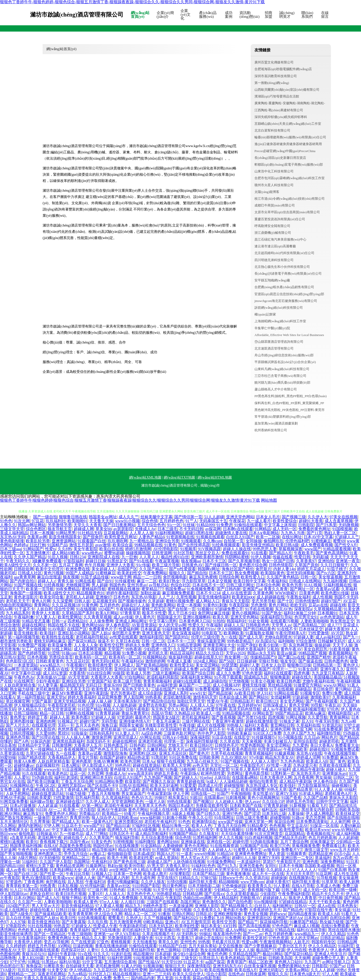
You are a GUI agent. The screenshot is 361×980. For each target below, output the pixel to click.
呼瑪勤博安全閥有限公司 (272, 226)
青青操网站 (339, 717)
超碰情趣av (24, 765)
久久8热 (65, 549)
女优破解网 (281, 697)
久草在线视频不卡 (158, 934)
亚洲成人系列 (176, 693)
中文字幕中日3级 (26, 673)
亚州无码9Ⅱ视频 (300, 573)
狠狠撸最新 (280, 677)
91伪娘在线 (98, 769)
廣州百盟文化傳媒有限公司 (274, 62)
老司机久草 (158, 653)
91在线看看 (69, 805)
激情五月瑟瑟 (81, 545)
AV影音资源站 (144, 625)
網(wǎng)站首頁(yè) (140, 15)
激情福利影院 (151, 637)
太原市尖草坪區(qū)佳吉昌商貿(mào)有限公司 (287, 212)
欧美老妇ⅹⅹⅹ (243, 597)
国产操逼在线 (310, 661)
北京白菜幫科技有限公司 (272, 130)
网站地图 (269, 500)
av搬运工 (98, 854)
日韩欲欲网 (24, 569)
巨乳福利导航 (87, 797)
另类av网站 (178, 705)
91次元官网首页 (269, 834)
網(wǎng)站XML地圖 (145, 477)
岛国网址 (82, 862)
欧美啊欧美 (234, 633)
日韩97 (166, 669)
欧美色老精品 (233, 958)
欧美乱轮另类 (38, 541)
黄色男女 (18, 717)
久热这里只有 (305, 765)
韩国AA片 (166, 854)
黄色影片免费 (235, 910)
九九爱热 (300, 745)
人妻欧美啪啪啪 (314, 621)
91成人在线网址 (14, 910)
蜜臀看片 (116, 918)
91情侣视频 (177, 882)
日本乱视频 (68, 886)
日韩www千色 (231, 878)
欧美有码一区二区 (91, 657)
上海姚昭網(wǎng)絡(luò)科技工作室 (280, 321)
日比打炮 (38, 545)
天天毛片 (166, 830)
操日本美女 (211, 926)
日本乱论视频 (90, 653)
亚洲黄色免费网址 (251, 854)
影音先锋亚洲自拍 (44, 922)
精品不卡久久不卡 (328, 894)
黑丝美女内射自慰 (317, 809)
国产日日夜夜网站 (119, 525)
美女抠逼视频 (330, 577)
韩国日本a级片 (181, 805)
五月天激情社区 (14, 822)
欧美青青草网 (80, 914)
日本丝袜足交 (311, 629)
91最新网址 (96, 866)
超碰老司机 (329, 741)
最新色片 (143, 717)
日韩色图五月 (116, 745)
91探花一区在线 (324, 826)
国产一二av (253, 934)
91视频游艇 (153, 966)
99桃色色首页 (155, 906)
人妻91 (93, 950)
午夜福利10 (102, 862)
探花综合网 (284, 822)
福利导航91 (289, 809)
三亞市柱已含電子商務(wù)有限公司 (280, 376)
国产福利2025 (186, 918)
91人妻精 (282, 886)
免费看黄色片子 (103, 629)
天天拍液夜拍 (144, 942)
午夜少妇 (235, 729)
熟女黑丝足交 (342, 621)
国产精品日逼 (118, 826)
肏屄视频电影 (175, 577)
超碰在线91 (319, 749)
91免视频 (185, 689)
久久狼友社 (209, 834)
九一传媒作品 (71, 834)
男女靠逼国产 (133, 793)
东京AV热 (284, 609)
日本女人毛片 (268, 517)
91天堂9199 (171, 962)
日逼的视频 (83, 946)
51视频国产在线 (254, 846)
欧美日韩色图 (289, 681)
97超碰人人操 (103, 717)
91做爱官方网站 (308, 685)
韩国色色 (117, 585)
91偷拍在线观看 (248, 525)
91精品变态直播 (36, 621)
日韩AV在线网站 (134, 785)
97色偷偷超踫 (234, 886)
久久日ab (312, 737)
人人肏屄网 (340, 822)
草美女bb (104, 529)
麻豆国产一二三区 (195, 685)
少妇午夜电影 (48, 681)
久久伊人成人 (98, 801)
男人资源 (277, 854)
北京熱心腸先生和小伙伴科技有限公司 (282, 267)
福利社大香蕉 (256, 725)
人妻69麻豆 (350, 826)
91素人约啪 (131, 966)
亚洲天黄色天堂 (156, 633)
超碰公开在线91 (209, 938)
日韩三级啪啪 (26, 713)
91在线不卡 (287, 629)
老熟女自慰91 (42, 894)
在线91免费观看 (335, 926)
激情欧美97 (320, 697)
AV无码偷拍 (49, 858)
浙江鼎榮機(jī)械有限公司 (273, 233)
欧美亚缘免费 (60, 645)
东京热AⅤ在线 (309, 753)
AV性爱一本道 (279, 765)
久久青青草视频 (98, 617)
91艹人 (192, 521)
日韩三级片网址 (240, 585)
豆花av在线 (318, 605)
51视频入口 (102, 874)
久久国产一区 (30, 902)
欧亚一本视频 (189, 605)
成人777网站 (97, 834)
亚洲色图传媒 (22, 721)
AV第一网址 (92, 805)
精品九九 (133, 906)
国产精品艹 (248, 922)
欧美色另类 (292, 585)
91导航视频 (327, 878)
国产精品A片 (281, 553)
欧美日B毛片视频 (71, 894)
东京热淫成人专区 (262, 785)
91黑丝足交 (117, 561)
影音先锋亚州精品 (258, 545)
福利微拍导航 (329, 733)
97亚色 (103, 942)
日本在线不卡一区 (208, 585)
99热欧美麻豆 (239, 733)
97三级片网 (98, 890)
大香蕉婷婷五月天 (265, 910)
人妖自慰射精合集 (20, 685)
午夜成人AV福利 (276, 769)
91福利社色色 (203, 866)
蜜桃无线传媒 (254, 685)
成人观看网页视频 (90, 649)
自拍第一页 (234, 541)
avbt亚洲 (207, 669)
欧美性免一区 (96, 898)
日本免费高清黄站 (312, 822)
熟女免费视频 (247, 573)
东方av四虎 (343, 858)
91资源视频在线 (180, 537)
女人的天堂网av (304, 938)
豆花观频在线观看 (43, 950)
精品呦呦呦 (229, 882)
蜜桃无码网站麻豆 (50, 641)
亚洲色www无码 (235, 689)
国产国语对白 (177, 637)
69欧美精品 (153, 922)
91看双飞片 (317, 805)
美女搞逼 (342, 910)
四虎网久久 (117, 830)
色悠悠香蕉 (68, 729)
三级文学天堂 (12, 529)
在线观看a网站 (245, 777)
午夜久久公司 (200, 818)
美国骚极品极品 (328, 677)
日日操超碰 (247, 661)
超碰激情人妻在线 (231, 533)
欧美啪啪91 (77, 521)
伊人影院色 (46, 729)
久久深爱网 (62, 601)
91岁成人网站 (311, 793)
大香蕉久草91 (177, 866)
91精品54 (225, 854)
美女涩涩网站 (208, 665)
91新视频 (298, 805)
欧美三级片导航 (166, 565)
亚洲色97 (60, 818)
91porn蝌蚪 (89, 729)
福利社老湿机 (66, 777)
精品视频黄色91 (91, 593)
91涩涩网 (190, 930)
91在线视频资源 (224, 846)
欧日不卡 (217, 729)
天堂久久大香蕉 (87, 525)
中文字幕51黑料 (163, 621)
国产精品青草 (301, 789)
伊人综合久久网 (108, 914)
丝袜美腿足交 (322, 842)
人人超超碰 (348, 838)
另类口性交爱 (194, 850)
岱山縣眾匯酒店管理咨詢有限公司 (279, 342)
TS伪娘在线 (42, 777)
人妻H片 (96, 894)
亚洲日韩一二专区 (297, 858)
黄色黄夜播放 (238, 874)
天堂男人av (281, 625)
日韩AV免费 (130, 749)
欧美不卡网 (117, 858)
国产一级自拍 (45, 517)
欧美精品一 (112, 813)
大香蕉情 (77, 673)
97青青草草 (130, 613)
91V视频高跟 (210, 549)
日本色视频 (37, 657)
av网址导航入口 (336, 962)
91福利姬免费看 (176, 629)
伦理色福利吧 (297, 541)
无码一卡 (66, 725)
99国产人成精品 (80, 573)
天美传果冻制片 (127, 701)
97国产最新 (42, 701)
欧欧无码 (298, 605)
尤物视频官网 (78, 585)
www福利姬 (150, 818)
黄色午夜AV (291, 649)
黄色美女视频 (256, 914)
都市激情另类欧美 (16, 641)
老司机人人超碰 (80, 597)
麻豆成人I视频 (306, 926)
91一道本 (185, 854)
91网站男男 (66, 533)
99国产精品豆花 (289, 713)
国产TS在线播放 (106, 930)
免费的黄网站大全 (294, 966)
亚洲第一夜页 (348, 561)
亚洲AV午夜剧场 (112, 809)
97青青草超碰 (276, 805)
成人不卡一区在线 (268, 874)
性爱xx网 (250, 942)
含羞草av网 (37, 537)
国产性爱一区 (52, 874)
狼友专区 (288, 661)
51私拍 (273, 649)
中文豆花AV (298, 826)
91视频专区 (310, 693)
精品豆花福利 (182, 653)
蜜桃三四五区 (154, 609)
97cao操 (129, 729)
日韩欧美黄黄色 (50, 661)
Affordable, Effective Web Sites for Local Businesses (289, 335)
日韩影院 (306, 525)
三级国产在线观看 (162, 902)
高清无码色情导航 (245, 709)
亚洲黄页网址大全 (219, 645)
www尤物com (252, 882)
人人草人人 (149, 557)
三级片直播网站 (166, 673)
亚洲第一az (104, 934)
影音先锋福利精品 (77, 906)
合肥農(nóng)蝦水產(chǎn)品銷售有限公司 (284, 287)
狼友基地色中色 (227, 934)
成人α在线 (326, 906)
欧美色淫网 (130, 761)
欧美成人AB (317, 761)
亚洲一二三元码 (157, 974)
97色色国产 (282, 926)
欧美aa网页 (10, 669)
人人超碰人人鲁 (229, 801)
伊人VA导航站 (128, 934)
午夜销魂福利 (128, 609)
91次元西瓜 (165, 938)
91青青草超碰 (108, 713)
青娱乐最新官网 (211, 641)
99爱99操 (8, 757)
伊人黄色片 (145, 617)
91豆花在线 (222, 737)
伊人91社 (264, 693)
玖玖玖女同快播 (32, 970)
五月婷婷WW (249, 705)
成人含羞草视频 (339, 521)
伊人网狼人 (250, 809)
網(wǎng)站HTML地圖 (215, 477)
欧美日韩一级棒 (343, 890)
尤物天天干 (178, 745)
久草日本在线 (128, 641)
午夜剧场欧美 (295, 749)
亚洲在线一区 (219, 842)
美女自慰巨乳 (316, 649)
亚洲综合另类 (167, 541)
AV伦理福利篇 (92, 886)
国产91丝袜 (256, 958)
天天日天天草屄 (300, 874)
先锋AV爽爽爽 (106, 761)
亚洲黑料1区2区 (143, 753)
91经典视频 (54, 585)
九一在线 (229, 637)
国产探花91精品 (82, 641)
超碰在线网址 (34, 625)
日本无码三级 (274, 813)
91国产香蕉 (291, 797)
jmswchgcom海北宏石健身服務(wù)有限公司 (286, 301)
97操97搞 (209, 878)
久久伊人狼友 (153, 882)
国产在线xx (214, 894)
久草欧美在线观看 (335, 765)
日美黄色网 (309, 593)
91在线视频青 (127, 846)
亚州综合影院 (305, 741)
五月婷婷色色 (171, 521)
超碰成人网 (84, 529)
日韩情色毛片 (227, 745)
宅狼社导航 (268, 661)
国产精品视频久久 (237, 906)
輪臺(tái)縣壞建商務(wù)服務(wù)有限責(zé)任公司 (290, 137)
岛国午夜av (80, 842)
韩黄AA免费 (25, 761)
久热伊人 (134, 918)
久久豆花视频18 (66, 605)
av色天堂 (200, 765)
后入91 (307, 721)
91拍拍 (219, 621)
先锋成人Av (145, 529)
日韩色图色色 (336, 661)
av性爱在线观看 (123, 637)
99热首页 (62, 926)
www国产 (313, 549)
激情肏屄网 (102, 737)
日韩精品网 (193, 894)
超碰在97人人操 (135, 605)
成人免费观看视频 (317, 545)
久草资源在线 (12, 753)
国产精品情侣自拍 (159, 701)
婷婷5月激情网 (138, 549)
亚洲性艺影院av (72, 785)
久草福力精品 (151, 898)
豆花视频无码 (104, 601)
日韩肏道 (190, 950)
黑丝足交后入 (207, 553)
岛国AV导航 (162, 713)
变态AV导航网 (56, 942)
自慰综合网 (340, 918)
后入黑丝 (75, 882)
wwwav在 (52, 769)
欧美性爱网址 (70, 617)
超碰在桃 (338, 605)
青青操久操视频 (20, 809)
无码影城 (320, 557)
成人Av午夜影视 (277, 709)
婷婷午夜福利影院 (122, 593)
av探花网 (213, 529)
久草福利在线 (308, 725)
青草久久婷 (168, 942)
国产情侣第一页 (188, 517)
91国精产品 (57, 545)
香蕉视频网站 (340, 653)
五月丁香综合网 (294, 842)
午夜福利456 (132, 661)
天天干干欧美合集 (325, 902)
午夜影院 (173, 898)
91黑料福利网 (205, 838)
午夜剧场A (190, 773)
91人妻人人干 (127, 733)
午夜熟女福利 (298, 597)
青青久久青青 (276, 589)
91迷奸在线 (121, 954)
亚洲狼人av (40, 830)
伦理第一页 (174, 741)
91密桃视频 (123, 842)
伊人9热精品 (80, 970)
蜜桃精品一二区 (22, 974)
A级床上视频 (183, 813)
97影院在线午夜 (319, 910)
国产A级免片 (21, 914)
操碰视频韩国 (138, 553)
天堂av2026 (236, 653)
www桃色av (92, 553)
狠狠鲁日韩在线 (73, 517)
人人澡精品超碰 (233, 781)
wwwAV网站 (334, 685)
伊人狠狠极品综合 (30, 705)
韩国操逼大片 (169, 617)
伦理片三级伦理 (205, 637)
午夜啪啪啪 (241, 793)
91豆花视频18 (74, 769)
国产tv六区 (326, 573)
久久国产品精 (128, 789)
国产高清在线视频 (254, 926)
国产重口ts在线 (291, 657)
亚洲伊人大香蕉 (120, 565)
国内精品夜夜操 (302, 914)
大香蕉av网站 (297, 970)
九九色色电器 (292, 761)
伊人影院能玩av (14, 894)
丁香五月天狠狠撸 (104, 793)
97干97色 (18, 962)
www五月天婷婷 (345, 850)
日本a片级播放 (23, 805)
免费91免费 (332, 693)
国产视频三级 (294, 517)
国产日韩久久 (208, 813)
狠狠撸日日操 (299, 665)
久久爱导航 (318, 717)
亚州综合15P (125, 669)
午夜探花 (237, 521)
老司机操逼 (111, 729)
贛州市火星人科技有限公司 (274, 185)
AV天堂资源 (78, 677)
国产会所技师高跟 (194, 545)
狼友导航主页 (60, 529)
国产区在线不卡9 (102, 785)
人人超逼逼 (48, 805)
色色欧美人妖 (30, 930)
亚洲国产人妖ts (45, 918)
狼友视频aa (191, 561)
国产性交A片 (346, 545)
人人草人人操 (141, 533)
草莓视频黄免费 (306, 846)
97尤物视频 (239, 681)
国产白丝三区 (26, 874)
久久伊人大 (318, 517)
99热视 (204, 942)
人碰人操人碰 (100, 701)
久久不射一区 (45, 565)
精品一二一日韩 (147, 577)
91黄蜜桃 (175, 789)
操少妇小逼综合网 (189, 954)
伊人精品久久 (30, 709)
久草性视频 (186, 597)
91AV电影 (56, 629)
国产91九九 (227, 866)
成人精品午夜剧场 (308, 769)
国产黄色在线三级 (129, 862)
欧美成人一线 (208, 713)
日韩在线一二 (203, 793)
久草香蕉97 (306, 561)
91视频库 (188, 549)
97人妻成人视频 (109, 906)
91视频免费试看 (345, 749)
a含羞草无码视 (23, 838)
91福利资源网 (119, 958)
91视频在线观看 (210, 537)
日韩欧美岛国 (347, 809)
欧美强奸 (48, 633)
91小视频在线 (290, 737)
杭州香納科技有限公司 (271, 430)
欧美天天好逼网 (164, 785)
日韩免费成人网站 (261, 830)
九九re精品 (77, 974)
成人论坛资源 (55, 673)
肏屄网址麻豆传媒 (214, 613)
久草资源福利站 (194, 809)
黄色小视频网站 (246, 613)
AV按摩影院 (180, 874)
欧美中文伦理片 (50, 569)
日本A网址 (71, 765)
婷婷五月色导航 (300, 801)
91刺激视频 (236, 797)
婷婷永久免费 (137, 645)
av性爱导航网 (215, 709)
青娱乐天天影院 (236, 601)
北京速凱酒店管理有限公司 (274, 348)
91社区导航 (184, 553)
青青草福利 (80, 930)
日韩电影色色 (258, 625)
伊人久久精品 (333, 934)
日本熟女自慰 (316, 918)
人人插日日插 (132, 902)
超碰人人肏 (85, 878)
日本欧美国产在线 (246, 805)
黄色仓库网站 (196, 846)
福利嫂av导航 (42, 801)
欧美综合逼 (123, 545)
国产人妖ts (101, 633)
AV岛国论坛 (266, 641)
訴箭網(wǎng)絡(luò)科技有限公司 (279, 308)
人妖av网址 (220, 858)
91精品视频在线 (236, 713)
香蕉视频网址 (76, 749)
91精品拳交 (257, 826)
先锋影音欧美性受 (161, 725)
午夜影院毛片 (252, 765)
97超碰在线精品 (293, 902)
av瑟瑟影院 (123, 529)
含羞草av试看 (328, 589)
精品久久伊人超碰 (89, 830)
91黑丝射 (159, 757)
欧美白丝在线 (111, 549)
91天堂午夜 (163, 890)
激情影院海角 (115, 753)
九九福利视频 (335, 581)
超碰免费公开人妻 (328, 958)
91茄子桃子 (337, 569)
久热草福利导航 (150, 769)
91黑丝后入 (209, 958)
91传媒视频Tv (264, 737)
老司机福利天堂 (136, 930)
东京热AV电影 (144, 597)
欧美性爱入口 (253, 577)
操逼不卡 (106, 641)
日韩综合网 (229, 577)
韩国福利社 (237, 621)
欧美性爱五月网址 (121, 537)
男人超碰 (100, 585)
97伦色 (333, 709)
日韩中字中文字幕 (214, 749)
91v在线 (85, 954)
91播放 (164, 914)
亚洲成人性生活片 (330, 954)
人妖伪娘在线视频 (189, 862)
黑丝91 (64, 733)
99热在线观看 (179, 801)
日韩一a (59, 621)
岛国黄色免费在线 (75, 846)
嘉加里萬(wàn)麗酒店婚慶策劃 (276, 423)
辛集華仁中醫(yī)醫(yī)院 (272, 328)
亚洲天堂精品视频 (70, 701)
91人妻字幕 (48, 685)
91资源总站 (332, 725)
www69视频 (205, 854)
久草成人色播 (328, 886)
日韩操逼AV (47, 834)
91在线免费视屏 (328, 729)
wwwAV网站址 (345, 830)
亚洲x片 (172, 922)
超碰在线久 (302, 677)
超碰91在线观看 (187, 681)
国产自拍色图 (240, 902)
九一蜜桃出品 (141, 541)
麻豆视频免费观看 (178, 593)
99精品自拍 (122, 910)
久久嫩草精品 (155, 749)
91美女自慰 (308, 669)
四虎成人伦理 (210, 785)
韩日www (8, 834)
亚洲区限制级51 (76, 850)
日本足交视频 (220, 581)
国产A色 (21, 741)
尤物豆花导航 (252, 870)
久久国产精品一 (153, 569)
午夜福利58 (95, 882)
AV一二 (55, 809)
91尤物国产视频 (166, 850)
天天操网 (302, 958)
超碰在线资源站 (147, 765)
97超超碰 (300, 697)
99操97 (160, 797)
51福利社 (30, 862)
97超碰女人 (81, 926)
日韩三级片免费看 (252, 818)
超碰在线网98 (124, 741)
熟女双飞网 (302, 729)
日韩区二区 (343, 777)
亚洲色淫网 (280, 729)
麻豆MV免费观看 (67, 693)
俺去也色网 (217, 954)
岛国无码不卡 (98, 741)
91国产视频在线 (28, 585)
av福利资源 (167, 685)
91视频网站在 (155, 657)
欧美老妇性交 (129, 573)
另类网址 (235, 773)
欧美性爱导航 (291, 830)
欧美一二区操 (268, 537)
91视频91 (205, 609)
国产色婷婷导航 (32, 653)
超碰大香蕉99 (337, 629)
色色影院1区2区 (20, 661)
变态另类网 (315, 818)
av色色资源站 (332, 617)
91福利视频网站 (169, 533)
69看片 (130, 813)
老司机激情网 (108, 966)
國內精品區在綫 (147, 910)
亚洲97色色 (232, 813)
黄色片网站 (279, 605)
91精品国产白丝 (173, 946)
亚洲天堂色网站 (240, 517)
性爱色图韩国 (252, 745)
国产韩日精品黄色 (259, 629)
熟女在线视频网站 (216, 950)
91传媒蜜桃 (125, 581)
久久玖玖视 (98, 922)
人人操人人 (115, 894)
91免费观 (330, 757)
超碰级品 (303, 689)
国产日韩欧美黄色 (139, 685)
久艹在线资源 (83, 942)
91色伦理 (86, 705)
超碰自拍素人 (42, 910)
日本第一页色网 (127, 874)
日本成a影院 (144, 854)
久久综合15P (273, 801)
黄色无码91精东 (106, 661)
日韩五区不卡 (121, 834)
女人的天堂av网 (172, 625)
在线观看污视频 (284, 621)
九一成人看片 (259, 521)
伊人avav (252, 801)
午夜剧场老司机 (133, 926)
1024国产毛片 (18, 906)
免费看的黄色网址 (314, 529)
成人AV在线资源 (237, 593)
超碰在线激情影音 (262, 721)
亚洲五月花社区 (173, 753)
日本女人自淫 (273, 665)
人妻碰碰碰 (172, 846)
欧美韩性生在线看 (58, 637)
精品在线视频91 (127, 974)
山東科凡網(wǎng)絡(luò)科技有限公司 (282, 369)
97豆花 (38, 521)
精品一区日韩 (52, 713)
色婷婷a (21, 545)
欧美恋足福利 (195, 729)
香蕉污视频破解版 (123, 882)
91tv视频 (103, 705)
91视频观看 (191, 541)
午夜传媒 (187, 725)
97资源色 (14, 882)
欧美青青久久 (260, 886)
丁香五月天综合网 (77, 781)
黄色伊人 (351, 665)
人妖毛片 (302, 942)
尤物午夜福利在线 (318, 681)
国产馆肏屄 (93, 537)
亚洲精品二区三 (76, 858)
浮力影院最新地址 (314, 785)
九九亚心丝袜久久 (203, 761)
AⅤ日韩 (230, 926)
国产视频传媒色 (132, 601)
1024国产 (106, 609)
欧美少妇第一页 (273, 645)
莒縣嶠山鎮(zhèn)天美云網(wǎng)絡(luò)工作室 (288, 124)
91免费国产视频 (32, 645)
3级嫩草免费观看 (47, 561)
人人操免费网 (101, 621)
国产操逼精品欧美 (51, 914)
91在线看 (259, 553)
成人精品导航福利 (151, 834)
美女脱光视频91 (230, 830)
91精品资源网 (189, 645)
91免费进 (224, 525)
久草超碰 (156, 601)
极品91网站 (273, 954)
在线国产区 (127, 569)
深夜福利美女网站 (196, 677)
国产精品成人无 (66, 822)
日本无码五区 (161, 926)
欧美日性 (68, 918)
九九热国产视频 (158, 777)
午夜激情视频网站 (276, 942)
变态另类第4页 (123, 693)
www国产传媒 (230, 822)
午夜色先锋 (28, 850)
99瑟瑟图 (230, 665)
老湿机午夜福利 (118, 805)
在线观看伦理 (44, 725)
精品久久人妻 (94, 938)
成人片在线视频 (211, 725)
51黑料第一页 (283, 773)
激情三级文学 (316, 850)
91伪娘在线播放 (264, 842)
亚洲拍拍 (326, 561)
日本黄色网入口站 (195, 621)
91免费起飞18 (212, 918)
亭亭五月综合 (76, 854)
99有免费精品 (68, 589)
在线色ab (236, 974)
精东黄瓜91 (178, 797)
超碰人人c (47, 581)
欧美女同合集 (52, 597)
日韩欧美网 (209, 757)
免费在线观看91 (235, 553)
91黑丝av (50, 962)
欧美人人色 (202, 826)
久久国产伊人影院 (56, 862)
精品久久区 (114, 709)
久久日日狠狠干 (334, 565)
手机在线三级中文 (34, 693)
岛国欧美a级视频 (320, 866)
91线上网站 (62, 649)
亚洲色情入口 (163, 645)
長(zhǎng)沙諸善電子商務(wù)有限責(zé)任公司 (288, 274)
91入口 (16, 890)
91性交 (208, 830)
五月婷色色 (110, 605)
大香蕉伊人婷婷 (28, 942)
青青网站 (42, 605)
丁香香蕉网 (34, 882)
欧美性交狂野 (112, 645)
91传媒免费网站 (221, 862)
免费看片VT (292, 850)
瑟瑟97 (269, 862)
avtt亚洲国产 (120, 870)
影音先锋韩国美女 (65, 537)
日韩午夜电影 (137, 709)
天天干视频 (56, 958)
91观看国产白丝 (92, 541)
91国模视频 (342, 529)
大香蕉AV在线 (56, 669)
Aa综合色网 (151, 733)
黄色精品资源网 (70, 866)
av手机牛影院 (211, 930)
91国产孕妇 (247, 645)
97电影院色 (16, 926)
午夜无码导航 (327, 721)
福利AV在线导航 (311, 930)
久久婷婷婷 (16, 946)
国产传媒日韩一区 (221, 565)
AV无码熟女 (187, 934)
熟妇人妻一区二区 (340, 533)
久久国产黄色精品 (283, 577)
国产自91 (105, 581)
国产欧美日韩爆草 (43, 781)
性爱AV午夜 (218, 701)
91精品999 (206, 525)
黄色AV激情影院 (36, 878)
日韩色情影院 (281, 565)
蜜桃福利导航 (94, 589)
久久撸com (213, 541)
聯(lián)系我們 (307, 15)
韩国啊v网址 (209, 569)
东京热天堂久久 (135, 689)
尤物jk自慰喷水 (278, 637)
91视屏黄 (204, 890)
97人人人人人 (304, 870)
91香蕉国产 (260, 669)
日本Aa (149, 761)
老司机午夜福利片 (160, 822)
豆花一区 (78, 773)
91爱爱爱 (188, 785)
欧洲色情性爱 (213, 773)
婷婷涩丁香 (38, 717)
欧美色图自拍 (244, 749)
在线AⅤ (51, 846)
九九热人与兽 (293, 533)
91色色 (6, 521)
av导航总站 (159, 585)
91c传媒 (143, 565)
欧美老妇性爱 (141, 858)
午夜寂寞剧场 (159, 793)
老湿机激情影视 (177, 697)
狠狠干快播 (148, 669)
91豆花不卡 (72, 826)
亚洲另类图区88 (128, 822)
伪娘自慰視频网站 (16, 605)
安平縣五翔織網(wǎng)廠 (272, 280)
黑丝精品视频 (280, 685)
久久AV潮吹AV (234, 757)
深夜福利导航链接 (202, 741)
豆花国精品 (295, 834)
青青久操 (65, 581)
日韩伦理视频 (22, 733)
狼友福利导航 (127, 838)
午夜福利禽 (24, 617)
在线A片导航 (303, 886)
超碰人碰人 (336, 769)
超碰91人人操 (244, 858)
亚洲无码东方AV (228, 966)
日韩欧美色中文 (177, 870)
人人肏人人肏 (86, 645)
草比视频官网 (18, 701)
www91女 (198, 693)
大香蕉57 (185, 938)
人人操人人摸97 (264, 761)
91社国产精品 (90, 709)
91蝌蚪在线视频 (80, 713)
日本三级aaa (11, 549)
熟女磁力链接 (22, 689)
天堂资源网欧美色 (127, 801)
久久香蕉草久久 (207, 910)
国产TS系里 (326, 525)
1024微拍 (259, 689)
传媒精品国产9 (263, 657)
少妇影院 (268, 894)
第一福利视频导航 (24, 637)
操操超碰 (322, 645)
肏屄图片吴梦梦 (126, 633)
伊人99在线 (297, 950)
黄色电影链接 (12, 541)
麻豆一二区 (147, 581)
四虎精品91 (77, 621)
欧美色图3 (80, 717)
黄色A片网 (41, 601)
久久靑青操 (40, 822)
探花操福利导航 (274, 922)
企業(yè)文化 (185, 15)
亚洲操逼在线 (193, 842)
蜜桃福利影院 (340, 713)
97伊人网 (52, 826)
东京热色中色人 (141, 894)
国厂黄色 (338, 761)
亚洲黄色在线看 (199, 789)
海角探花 (34, 966)
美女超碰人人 (104, 569)
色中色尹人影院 (211, 733)
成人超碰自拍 (215, 681)
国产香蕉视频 (224, 717)
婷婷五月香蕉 (166, 773)
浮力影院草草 (194, 581)
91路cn (298, 818)
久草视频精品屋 (328, 609)
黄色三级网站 (168, 950)
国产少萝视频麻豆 (260, 946)
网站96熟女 (235, 918)
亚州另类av (137, 585)
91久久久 (102, 954)
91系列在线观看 (38, 890)
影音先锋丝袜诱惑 (16, 934)
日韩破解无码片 (332, 641)
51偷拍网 (187, 769)
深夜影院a (303, 609)
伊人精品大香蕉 (147, 870)
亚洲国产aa (252, 589)
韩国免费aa (175, 589)
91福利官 (346, 946)
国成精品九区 (256, 677)
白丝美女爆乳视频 (260, 966)
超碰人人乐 (234, 625)
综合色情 (150, 521)
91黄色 (170, 545)
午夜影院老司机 (62, 705)
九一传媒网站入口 (46, 749)
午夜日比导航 (78, 874)
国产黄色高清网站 (332, 553)
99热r (341, 970)
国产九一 (351, 637)
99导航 (317, 705)
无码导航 (109, 721)
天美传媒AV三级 (51, 677)
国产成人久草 (251, 637)
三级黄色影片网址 (179, 733)
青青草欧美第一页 (22, 886)
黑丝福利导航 (143, 950)
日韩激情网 (62, 745)
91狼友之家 (290, 721)
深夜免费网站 (332, 862)
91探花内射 (41, 741)
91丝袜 (189, 525)
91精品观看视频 (337, 549)
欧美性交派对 (255, 938)
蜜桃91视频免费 (180, 601)
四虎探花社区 (73, 950)
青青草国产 (237, 962)
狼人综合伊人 (104, 818)
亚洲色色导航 (18, 737)
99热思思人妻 (265, 549)
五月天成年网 (143, 878)
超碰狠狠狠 (234, 785)
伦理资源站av (270, 749)
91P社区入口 (100, 974)
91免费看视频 (207, 689)
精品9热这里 (138, 757)
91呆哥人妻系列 (245, 769)
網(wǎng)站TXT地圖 (179, 477)
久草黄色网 (263, 593)
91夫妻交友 (57, 970)
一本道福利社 (249, 862)
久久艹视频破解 (158, 918)
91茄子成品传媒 (95, 577)
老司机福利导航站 (92, 637)
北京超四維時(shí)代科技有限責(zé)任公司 (284, 253)
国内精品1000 (12, 866)
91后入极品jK (188, 830)
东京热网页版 (301, 645)
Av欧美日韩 (244, 693)
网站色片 (329, 737)
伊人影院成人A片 (98, 765)
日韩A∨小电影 (175, 737)
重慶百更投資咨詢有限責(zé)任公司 (280, 219)
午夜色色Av (24, 677)
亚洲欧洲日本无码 (96, 777)
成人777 (334, 625)
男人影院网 (133, 697)
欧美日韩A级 (287, 545)
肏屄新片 (263, 569)
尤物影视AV (250, 898)
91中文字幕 (92, 962)
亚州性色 (188, 942)
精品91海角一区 (176, 826)
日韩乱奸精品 (332, 938)
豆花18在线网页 (224, 809)
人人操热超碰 (124, 705)
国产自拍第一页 (182, 609)
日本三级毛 (167, 529)
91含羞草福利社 (32, 938)
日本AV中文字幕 (318, 537)
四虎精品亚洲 (320, 854)
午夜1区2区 (46, 785)
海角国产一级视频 (26, 593)
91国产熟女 (272, 613)
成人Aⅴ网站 (236, 930)
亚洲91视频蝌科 (197, 617)
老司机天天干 (18, 601)
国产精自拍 (197, 573)
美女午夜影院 (85, 549)
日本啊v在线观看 (238, 529)
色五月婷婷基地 (322, 838)
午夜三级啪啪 (80, 934)
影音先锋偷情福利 (214, 597)
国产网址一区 (302, 589)
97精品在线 (285, 930)
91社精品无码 (90, 533)
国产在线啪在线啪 (343, 818)
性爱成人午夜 (105, 926)
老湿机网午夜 (50, 838)
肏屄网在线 (56, 882)
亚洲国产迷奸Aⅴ (288, 918)
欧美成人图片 (155, 874)
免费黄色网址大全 (64, 938)
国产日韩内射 (229, 589)
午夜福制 (214, 625)
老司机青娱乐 (153, 789)
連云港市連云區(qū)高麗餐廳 (275, 246)
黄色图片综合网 (253, 565)
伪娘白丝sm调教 (197, 898)
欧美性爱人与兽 (106, 689)
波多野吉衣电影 (152, 705)
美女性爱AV (263, 793)
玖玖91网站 (31, 669)
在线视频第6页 (302, 878)
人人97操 (18, 922)
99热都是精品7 (240, 641)
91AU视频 (313, 585)
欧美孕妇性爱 (187, 926)
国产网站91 (259, 697)
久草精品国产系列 (78, 613)
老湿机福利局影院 (162, 677)
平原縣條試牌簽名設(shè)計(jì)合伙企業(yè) (285, 362)
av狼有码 (271, 850)
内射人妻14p (284, 569)
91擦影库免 (54, 966)
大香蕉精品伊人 (62, 757)
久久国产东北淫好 (189, 649)
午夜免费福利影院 (294, 894)
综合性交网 (64, 609)
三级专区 (189, 958)
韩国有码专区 (323, 942)
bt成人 (212, 781)
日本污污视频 (139, 890)
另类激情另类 (60, 525)
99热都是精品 (169, 894)
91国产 (223, 793)
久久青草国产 (101, 838)
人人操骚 (76, 958)
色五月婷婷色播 (279, 934)
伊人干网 (181, 793)
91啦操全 (79, 733)
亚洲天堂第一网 (258, 822)
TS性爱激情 (319, 633)
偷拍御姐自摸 (119, 854)
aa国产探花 (215, 962)
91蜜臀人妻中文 (248, 850)
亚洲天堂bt (56, 697)
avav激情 (103, 545)
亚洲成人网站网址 (131, 621)
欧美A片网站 (107, 613)
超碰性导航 (96, 958)
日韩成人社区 (30, 573)
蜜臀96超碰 (114, 553)
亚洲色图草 (81, 761)
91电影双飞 (212, 633)
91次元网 (22, 521)
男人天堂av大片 (194, 858)
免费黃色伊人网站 (61, 813)
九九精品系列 (18, 613)
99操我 (119, 673)
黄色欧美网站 (163, 605)
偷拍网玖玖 (274, 541)
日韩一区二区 (153, 641)
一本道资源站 (26, 665)
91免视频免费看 (201, 589)
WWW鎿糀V (286, 593)
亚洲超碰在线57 (70, 801)
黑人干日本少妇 (182, 613)
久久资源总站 (257, 878)
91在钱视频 (86, 609)
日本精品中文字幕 (34, 745)
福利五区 (269, 809)
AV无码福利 (170, 729)
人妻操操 (296, 813)
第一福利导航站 (31, 697)
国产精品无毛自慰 (290, 838)
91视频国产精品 (183, 834)
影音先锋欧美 (26, 633)
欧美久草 (221, 617)
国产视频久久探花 (159, 781)
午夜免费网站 (155, 573)
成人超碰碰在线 (270, 597)
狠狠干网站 (72, 898)
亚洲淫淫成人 (125, 737)
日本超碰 (163, 954)
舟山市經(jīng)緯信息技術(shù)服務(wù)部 (284, 355)
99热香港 (133, 649)
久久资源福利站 (116, 797)
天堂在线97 (167, 878)
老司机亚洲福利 (196, 717)
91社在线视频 (40, 926)
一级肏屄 (42, 818)
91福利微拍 (145, 842)
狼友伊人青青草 (303, 898)
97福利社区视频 (146, 826)
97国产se (337, 966)
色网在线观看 (56, 930)
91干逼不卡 (25, 609)
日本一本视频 (42, 533)
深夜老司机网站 (52, 974)
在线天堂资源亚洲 (60, 709)
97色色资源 (252, 673)
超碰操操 (279, 878)
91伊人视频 (261, 557)
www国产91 (94, 826)
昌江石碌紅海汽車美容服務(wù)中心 (280, 239)
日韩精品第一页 (327, 665)
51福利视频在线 (337, 585)
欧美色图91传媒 (335, 593)
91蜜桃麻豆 (321, 541)
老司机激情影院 (50, 689)
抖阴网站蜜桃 (237, 557)
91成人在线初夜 (164, 809)
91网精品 (263, 529)
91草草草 (330, 882)
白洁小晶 (342, 854)
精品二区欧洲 (260, 962)
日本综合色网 (268, 585)
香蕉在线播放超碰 (111, 946)
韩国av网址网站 (32, 525)
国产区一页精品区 (50, 934)
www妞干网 (121, 577)
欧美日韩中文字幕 (249, 581)
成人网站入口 (208, 601)
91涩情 (54, 653)
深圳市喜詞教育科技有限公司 (276, 76)
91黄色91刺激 (215, 605)
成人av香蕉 (16, 870)
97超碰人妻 (304, 637)
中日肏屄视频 (330, 898)
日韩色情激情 (307, 601)
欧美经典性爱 (100, 665)
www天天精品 (261, 930)
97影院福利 (74, 561)
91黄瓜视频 (38, 870)
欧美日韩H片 (201, 745)
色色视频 (277, 826)
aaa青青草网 (24, 577)
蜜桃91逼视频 (12, 842)
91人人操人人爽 (76, 737)
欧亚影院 (133, 781)
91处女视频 (258, 621)
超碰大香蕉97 (278, 882)
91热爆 (171, 769)
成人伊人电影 (95, 870)
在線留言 (325, 15)
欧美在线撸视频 (218, 970)
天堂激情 (78, 669)
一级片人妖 (155, 801)
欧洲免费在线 (78, 569)
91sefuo (206, 777)
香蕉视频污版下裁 (263, 890)
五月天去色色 (87, 725)
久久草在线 (230, 741)
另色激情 (259, 605)
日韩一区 (308, 577)
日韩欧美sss (128, 818)
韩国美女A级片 (166, 717)
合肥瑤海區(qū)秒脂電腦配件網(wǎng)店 (283, 69)
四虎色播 (302, 673)
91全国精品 (151, 846)
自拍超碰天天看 (80, 966)
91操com (69, 653)
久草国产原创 (307, 565)
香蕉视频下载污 (54, 842)
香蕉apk (98, 858)
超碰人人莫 (60, 717)
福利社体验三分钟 (300, 613)
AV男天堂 (155, 866)
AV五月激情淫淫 (196, 922)
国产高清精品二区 (309, 625)
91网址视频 (296, 717)
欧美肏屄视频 (167, 958)
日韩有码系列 (101, 733)
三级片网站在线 (196, 721)
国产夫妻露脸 (74, 922)
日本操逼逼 (150, 629)
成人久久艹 (129, 517)
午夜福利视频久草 (154, 813)
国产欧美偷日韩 (166, 930)
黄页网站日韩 (282, 725)
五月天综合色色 (151, 525)
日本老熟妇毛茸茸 (213, 769)
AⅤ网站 (65, 946)
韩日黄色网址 (174, 886)
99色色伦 (123, 765)
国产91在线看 (141, 561)
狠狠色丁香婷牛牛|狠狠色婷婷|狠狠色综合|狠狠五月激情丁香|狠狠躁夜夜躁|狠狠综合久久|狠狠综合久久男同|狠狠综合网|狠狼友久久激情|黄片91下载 (130, 500)
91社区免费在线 (183, 757)
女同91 (271, 866)
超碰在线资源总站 (48, 793)
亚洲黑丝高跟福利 (68, 741)
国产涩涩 (252, 813)
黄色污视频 (54, 573)
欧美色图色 (191, 709)
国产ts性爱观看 (182, 569)
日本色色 (121, 597)
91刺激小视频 (174, 818)
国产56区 (227, 661)
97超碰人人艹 (347, 537)
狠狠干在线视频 (171, 761)
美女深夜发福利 (186, 633)
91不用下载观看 (228, 677)
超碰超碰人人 (275, 898)
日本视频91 (327, 613)
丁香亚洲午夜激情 (228, 721)
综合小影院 (216, 974)
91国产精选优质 (32, 757)
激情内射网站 (30, 826)
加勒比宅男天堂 (191, 701)
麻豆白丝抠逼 (49, 577)
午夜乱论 (333, 705)
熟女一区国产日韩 (278, 561)
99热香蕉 (153, 697)
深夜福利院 (200, 737)
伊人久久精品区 (322, 946)
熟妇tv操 (115, 866)
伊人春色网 (340, 950)
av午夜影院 (10, 878)
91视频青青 (296, 854)
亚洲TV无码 (286, 793)
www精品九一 (52, 665)
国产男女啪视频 (32, 629)
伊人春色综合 (325, 781)
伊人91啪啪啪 (229, 629)
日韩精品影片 (242, 701)
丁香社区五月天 (292, 946)
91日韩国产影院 (146, 886)
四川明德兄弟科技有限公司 (274, 260)
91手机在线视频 (259, 609)
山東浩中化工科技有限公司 (274, 171)
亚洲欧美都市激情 (207, 557)
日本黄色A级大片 (305, 974)
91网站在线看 (286, 693)
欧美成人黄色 (86, 902)
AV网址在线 (150, 737)
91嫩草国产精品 (304, 922)
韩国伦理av (103, 846)
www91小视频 (127, 521)
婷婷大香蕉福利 (251, 649)
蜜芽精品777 (152, 589)
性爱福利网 (129, 629)
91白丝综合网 (99, 673)
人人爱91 (22, 777)
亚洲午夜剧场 (96, 693)
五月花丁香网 (71, 565)
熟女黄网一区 (236, 657)
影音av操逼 (287, 653)
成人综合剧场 (150, 693)
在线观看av (214, 797)
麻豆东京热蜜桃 (203, 577)
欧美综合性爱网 (133, 970)
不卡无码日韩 (191, 529)
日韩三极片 (291, 890)
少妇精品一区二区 (230, 890)
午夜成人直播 (179, 661)
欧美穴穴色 (280, 846)
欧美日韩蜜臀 (253, 789)
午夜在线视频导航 (340, 753)
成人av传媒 (123, 617)
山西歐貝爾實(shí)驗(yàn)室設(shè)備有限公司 (287, 90)
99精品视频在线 (148, 545)
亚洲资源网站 (64, 541)
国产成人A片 (48, 898)
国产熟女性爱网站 (16, 818)
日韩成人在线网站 (305, 581)
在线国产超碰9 (113, 757)
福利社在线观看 (278, 673)
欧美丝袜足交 (348, 813)
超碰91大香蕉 (311, 521)
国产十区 (285, 601)
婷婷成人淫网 (308, 757)
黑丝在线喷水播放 (344, 930)
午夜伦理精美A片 (291, 633)
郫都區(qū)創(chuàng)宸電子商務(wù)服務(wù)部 (289, 165)
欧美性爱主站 (182, 665)
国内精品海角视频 (165, 970)
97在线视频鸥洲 (14, 749)
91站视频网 (143, 958)
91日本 (352, 862)
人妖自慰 (44, 609)
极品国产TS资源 (270, 950)
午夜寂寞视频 (167, 561)
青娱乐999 (112, 685)
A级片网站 (27, 858)
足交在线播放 (230, 946)
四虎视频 (276, 717)
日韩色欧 (137, 745)
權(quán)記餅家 (265, 314)
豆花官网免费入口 (94, 910)
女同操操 (254, 541)
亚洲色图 (310, 862)
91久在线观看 (34, 773)
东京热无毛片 (308, 773)
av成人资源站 (167, 858)
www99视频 (50, 850)
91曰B (41, 809)
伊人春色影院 (118, 625)
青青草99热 (80, 818)
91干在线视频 (281, 689)
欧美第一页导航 (40, 589)
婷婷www (278, 914)
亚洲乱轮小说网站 (74, 633)
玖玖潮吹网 (118, 541)
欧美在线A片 (246, 970)
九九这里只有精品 (328, 673)
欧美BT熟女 (169, 581)
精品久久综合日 (210, 653)
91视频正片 (68, 721)
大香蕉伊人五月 (88, 745)
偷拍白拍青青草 (263, 781)
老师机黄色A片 (338, 793)
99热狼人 (235, 725)
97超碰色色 (24, 729)
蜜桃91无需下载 (40, 866)
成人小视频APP (226, 685)
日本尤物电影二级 (204, 886)
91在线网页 (24, 681)
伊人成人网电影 (320, 813)
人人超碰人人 (220, 850)
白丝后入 (262, 906)
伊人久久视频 (231, 838)
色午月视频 (95, 565)
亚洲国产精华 (319, 657)
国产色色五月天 (104, 749)
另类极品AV (90, 813)
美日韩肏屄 (323, 689)
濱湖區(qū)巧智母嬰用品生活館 (277, 96)
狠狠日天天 (175, 966)
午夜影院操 (239, 605)
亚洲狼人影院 (207, 906)
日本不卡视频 (291, 866)
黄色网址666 (93, 625)
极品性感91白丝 (175, 557)
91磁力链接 (76, 793)
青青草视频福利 (157, 681)
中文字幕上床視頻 (280, 525)
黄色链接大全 (122, 769)
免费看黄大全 (347, 745)
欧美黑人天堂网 (177, 765)
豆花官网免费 (110, 697)
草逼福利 (323, 858)
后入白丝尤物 (18, 918)
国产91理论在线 (46, 737)
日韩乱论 (204, 914)
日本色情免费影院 (70, 890)
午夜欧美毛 (304, 553)
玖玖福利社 (56, 521)
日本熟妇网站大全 (65, 870)
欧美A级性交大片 (16, 565)
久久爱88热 (46, 733)
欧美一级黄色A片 (97, 822)
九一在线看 (66, 753)
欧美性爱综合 (285, 521)
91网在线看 (85, 581)
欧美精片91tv (204, 629)
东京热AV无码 (13, 537)
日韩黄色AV (192, 565)
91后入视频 (58, 557)
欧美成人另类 (138, 673)
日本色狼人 (148, 729)
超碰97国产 (331, 601)
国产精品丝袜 (220, 693)
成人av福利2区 (328, 637)
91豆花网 (324, 874)
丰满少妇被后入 (278, 741)
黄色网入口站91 (289, 962)
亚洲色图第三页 (48, 854)
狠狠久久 (177, 573)
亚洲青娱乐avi (335, 773)
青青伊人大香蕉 (46, 613)
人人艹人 (166, 597)
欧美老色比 (58, 773)
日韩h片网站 (183, 914)
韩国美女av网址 (103, 517)
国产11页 (314, 533)
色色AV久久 (142, 797)
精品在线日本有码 (134, 850)
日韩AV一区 (305, 906)
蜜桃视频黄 (121, 942)
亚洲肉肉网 (46, 721)
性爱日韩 (302, 557)
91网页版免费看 (14, 801)
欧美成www (63, 878)
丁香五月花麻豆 (166, 721)
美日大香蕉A (322, 745)
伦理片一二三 (284, 669)
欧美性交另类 (224, 922)
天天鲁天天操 (101, 521)
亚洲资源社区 (259, 918)
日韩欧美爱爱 (39, 797)
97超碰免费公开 (229, 609)
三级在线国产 (163, 689)
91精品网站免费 (109, 781)
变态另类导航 (263, 601)
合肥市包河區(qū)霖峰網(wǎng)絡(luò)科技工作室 (290, 178)
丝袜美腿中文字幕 (156, 517)
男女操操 (323, 777)
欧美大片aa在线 (182, 749)
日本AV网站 (24, 898)
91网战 (34, 962)
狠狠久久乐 (278, 974)
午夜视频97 (76, 665)
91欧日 (196, 797)
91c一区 (174, 525)
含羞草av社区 (118, 886)
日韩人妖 (82, 601)
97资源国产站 (100, 681)
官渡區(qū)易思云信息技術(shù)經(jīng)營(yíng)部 (289, 294)
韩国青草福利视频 (26, 846)
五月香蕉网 (304, 777)
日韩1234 (78, 557)
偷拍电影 (27, 834)
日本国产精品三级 (208, 874)
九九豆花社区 (78, 661)
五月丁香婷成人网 (72, 789)
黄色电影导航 (257, 773)
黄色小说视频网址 (263, 797)
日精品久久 (189, 878)
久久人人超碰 (323, 970)
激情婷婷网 (155, 661)
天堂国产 (116, 649)
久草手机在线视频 (227, 753)
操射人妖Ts (193, 970)
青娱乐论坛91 (34, 954)
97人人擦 (330, 974)
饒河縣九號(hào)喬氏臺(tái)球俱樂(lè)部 (282, 383)
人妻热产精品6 (151, 537)
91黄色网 (90, 605)
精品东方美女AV (280, 757)
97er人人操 (109, 902)
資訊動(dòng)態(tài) (249, 15)
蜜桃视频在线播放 (124, 589)
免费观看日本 (334, 846)
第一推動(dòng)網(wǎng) (272, 83)
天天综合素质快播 (237, 834)
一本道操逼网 (181, 906)
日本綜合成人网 (233, 697)
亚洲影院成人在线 (104, 557)
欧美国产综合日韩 (198, 673)
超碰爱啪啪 (280, 818)
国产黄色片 (199, 753)
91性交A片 (185, 890)
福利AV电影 (70, 962)
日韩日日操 (66, 910)
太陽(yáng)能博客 (267, 192)
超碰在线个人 (75, 838)
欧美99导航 (134, 866)
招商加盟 (268, 15)
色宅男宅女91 (306, 617)
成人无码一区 (285, 529)
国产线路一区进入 (233, 669)
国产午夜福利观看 (322, 701)
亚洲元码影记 (271, 970)
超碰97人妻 (249, 665)
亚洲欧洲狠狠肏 (228, 914)
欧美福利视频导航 (309, 709)
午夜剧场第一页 (221, 649)
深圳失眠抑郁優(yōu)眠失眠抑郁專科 (281, 117)
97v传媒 (256, 757)
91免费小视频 (134, 653)
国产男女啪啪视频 (16, 854)
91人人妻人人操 (328, 789)
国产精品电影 (102, 789)
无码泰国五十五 (213, 521)
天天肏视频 (252, 741)
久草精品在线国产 (245, 954)
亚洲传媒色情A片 (135, 721)
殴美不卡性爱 (154, 613)
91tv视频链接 (265, 902)
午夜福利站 (277, 581)
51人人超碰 (214, 517)
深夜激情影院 (199, 966)
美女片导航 (88, 757)
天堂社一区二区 (224, 765)
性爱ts (51, 549)
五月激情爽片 (38, 553)
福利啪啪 (286, 641)
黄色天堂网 (299, 705)
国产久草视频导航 (244, 561)
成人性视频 (322, 597)
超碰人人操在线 (237, 549)
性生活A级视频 (143, 830)
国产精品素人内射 (113, 878)
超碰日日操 (96, 561)
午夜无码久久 (18, 561)
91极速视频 (285, 753)
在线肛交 (242, 737)
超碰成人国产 (159, 862)
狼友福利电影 (180, 657)
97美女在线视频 (343, 517)
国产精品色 (293, 910)
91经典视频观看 (226, 545)
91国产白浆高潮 (332, 870)
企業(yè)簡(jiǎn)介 (165, 15)
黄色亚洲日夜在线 (38, 789)
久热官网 (96, 773)
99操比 (205, 934)
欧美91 (32, 842)
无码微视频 (348, 525)
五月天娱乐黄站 (203, 946)
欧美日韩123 (267, 701)
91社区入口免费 (267, 733)
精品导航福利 (104, 850)
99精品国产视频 (313, 653)
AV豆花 (350, 601)
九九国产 (312, 962)
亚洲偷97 (104, 597)
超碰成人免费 (186, 669)
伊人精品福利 (226, 898)
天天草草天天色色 (150, 805)
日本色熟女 (347, 906)
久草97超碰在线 (40, 753)
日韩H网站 (157, 745)
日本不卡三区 (214, 561)
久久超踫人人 (278, 870)
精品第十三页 (227, 789)
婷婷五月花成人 (311, 569)
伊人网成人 (124, 665)
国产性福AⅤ (149, 962)
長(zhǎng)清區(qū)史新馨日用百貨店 (280, 158)
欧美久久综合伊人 (189, 974)
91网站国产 (33, 549)
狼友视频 (71, 577)
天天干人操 (342, 645)
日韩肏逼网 (256, 974)
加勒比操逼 (150, 593)
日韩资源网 (162, 553)
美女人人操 (244, 950)
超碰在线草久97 (208, 657)
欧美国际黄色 (273, 573)
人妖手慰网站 (18, 793)
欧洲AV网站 (11, 813)
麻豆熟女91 (33, 813)
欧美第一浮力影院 (79, 809)
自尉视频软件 (48, 765)
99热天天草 (277, 789)
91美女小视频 (263, 681)
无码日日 (94, 685)
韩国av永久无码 (261, 653)
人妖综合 (222, 777)
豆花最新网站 (116, 533)
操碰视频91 (341, 785)
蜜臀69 (339, 541)
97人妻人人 (46, 617)
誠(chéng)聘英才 (287, 15)
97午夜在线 (226, 705)
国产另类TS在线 (252, 717)
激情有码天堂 (205, 697)
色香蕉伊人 (318, 950)
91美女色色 (101, 842)
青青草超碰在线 (191, 781)
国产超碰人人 (186, 777)
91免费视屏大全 (14, 830)
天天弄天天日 (78, 689)
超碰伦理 (240, 842)
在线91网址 (292, 537)
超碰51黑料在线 (199, 533)
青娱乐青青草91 (135, 713)
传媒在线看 (283, 557)
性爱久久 (196, 625)
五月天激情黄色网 (125, 922)
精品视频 (112, 653)
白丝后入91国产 (240, 537)
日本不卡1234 (208, 593)
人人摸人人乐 (202, 705)
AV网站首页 (263, 713)
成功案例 (229, 15)
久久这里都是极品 (242, 894)
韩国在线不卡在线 (64, 625)
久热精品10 (184, 713)
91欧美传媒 (340, 649)
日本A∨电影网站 (264, 533)
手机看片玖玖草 (226, 942)
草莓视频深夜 (291, 549)
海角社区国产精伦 (238, 569)
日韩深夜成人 (275, 705)
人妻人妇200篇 (31, 958)
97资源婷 (125, 717)
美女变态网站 (292, 701)
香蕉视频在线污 (320, 834)
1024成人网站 (205, 661)
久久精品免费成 (115, 950)
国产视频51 (203, 801)
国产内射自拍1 (23, 581)
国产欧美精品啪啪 (152, 665)
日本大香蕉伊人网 (276, 777)
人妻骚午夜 (143, 938)
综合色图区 (36, 529)
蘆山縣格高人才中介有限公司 (276, 389)
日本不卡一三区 (181, 641)
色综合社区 (180, 585)
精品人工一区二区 (140, 914)
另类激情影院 (120, 938)
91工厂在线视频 (36, 649)
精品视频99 (143, 954)
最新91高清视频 (28, 769)
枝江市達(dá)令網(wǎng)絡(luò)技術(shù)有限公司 (290, 199)
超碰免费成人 (256, 729)
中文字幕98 (62, 830)
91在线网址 (224, 818)
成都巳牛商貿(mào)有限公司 (275, 205)
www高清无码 (140, 773)
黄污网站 (343, 689)
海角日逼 (109, 725)
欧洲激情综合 (204, 822)
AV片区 (337, 633)
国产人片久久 (18, 725)
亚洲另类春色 (251, 866)
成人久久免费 (228, 673)
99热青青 (48, 886)
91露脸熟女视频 (259, 633)
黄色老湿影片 (26, 597)
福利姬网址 (282, 906)
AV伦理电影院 (166, 549)
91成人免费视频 (124, 898)
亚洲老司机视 (150, 741)
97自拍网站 (134, 677)
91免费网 (233, 938)
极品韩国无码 (72, 685)
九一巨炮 (129, 557)
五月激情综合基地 (120, 962)
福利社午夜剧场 (62, 954)
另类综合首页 (61, 657)
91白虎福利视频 (258, 838)
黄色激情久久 (214, 902)
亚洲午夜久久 (332, 669)
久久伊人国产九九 (299, 733)
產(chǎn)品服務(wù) (208, 15)
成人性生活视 (346, 874)
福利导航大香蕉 (203, 882)
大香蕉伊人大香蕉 (107, 677)
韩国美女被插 (131, 725)
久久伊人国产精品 (30, 557)
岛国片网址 (190, 902)
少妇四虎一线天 (157, 649)
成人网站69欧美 (66, 553)
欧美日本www (318, 830)
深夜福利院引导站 (276, 617)
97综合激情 (306, 641)
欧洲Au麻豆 (316, 713)
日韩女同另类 (100, 669)
